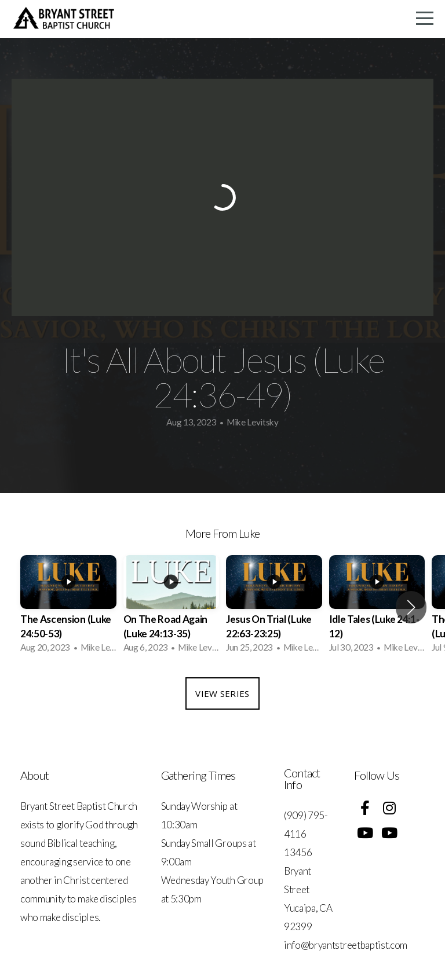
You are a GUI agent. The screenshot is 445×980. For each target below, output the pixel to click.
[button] (411, 607)
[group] (68, 608)
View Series (222, 693)
